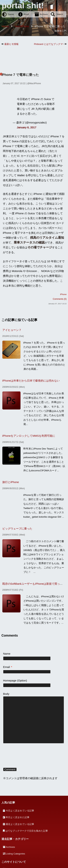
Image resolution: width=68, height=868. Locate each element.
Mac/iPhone (35, 83)
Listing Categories (16, 854)
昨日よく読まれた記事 (18, 817)
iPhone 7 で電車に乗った (20, 75)
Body (6, 694)
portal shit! (23, 5)
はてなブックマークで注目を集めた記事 (27, 831)
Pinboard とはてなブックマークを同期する (49, 44)
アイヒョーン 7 (12, 330)
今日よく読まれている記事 (20, 811)
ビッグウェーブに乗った (17, 529)
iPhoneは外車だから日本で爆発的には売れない (31, 381)
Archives (44, 14)
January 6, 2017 (27, 127)
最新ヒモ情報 (11, 44)
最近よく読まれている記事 (20, 824)
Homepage (10, 680)
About (26, 14)
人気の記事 (8, 802)
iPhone (63, 294)
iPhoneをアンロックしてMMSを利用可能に (29, 436)
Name (7, 654)
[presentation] (31, 756)
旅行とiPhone (11, 482)
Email (8, 667)
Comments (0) (60, 299)
